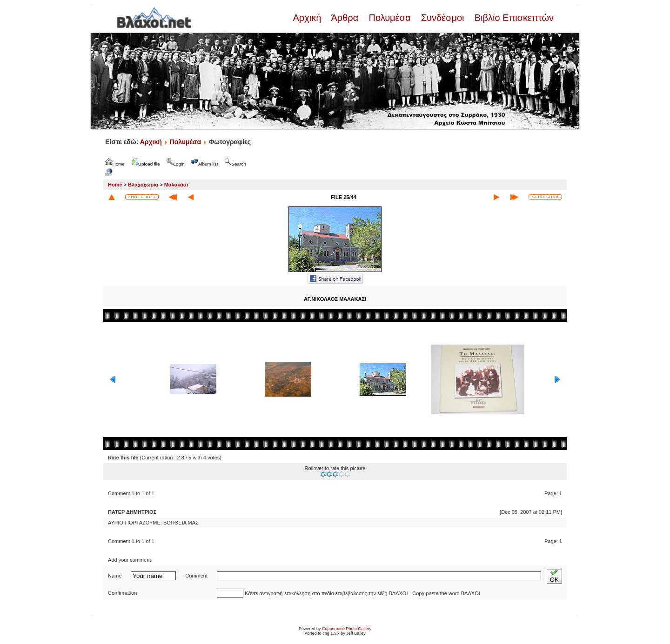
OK (554, 576)
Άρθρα (345, 18)
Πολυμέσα (390, 18)
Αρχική (308, 18)
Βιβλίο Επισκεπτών (513, 18)
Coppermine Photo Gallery (347, 629)
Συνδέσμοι (442, 18)
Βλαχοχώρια (143, 185)
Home (115, 185)
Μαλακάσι (176, 185)
